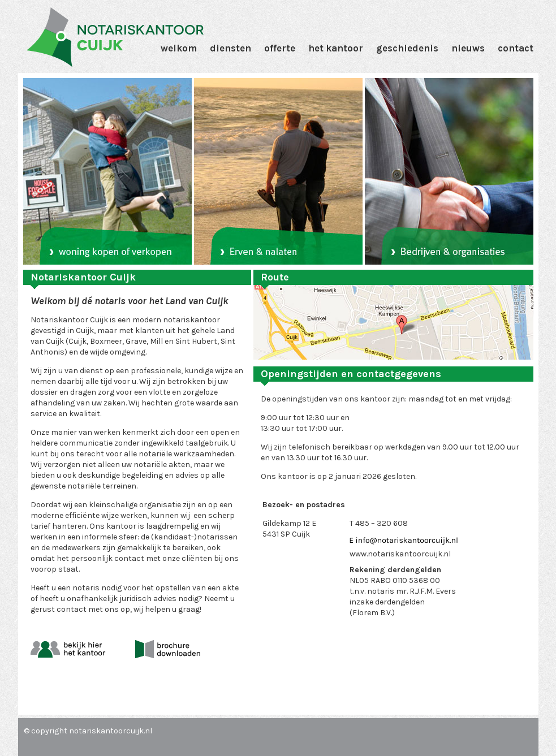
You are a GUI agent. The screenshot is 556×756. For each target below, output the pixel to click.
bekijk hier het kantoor (68, 649)
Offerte (280, 48)
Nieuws (468, 48)
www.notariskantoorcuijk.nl (400, 554)
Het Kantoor (336, 48)
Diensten (230, 48)
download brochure (168, 649)
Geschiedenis (407, 48)
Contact (516, 48)
